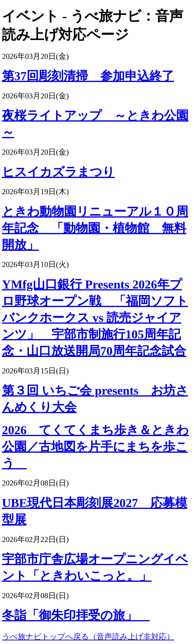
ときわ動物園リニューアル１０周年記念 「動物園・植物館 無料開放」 (95, 228)
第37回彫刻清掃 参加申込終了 (88, 76)
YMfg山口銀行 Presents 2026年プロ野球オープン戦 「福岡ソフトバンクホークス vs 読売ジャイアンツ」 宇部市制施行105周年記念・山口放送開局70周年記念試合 (95, 318)
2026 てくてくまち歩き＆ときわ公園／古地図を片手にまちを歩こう (95, 447)
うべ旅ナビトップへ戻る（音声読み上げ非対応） (88, 637)
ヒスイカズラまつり (58, 172)
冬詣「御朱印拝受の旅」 (76, 615)
